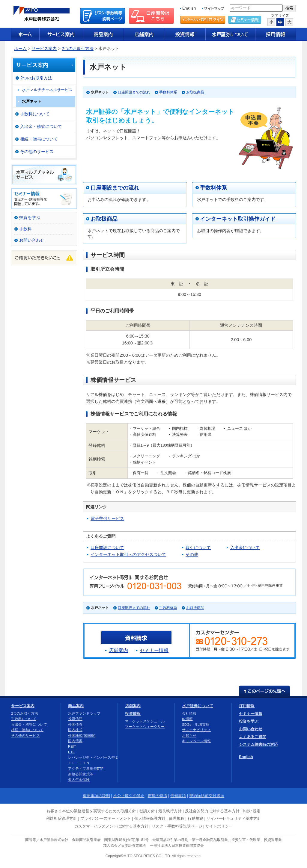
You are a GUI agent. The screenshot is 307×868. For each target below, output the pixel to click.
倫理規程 (177, 818)
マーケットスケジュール (145, 721)
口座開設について (107, 548)
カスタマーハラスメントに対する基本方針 (111, 826)
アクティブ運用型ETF (86, 769)
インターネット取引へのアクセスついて (128, 554)
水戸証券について (198, 706)
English (246, 757)
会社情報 (189, 713)
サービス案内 (44, 49)
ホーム (20, 49)
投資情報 (133, 714)
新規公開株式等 (81, 774)
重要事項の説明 (96, 796)
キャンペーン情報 (196, 741)
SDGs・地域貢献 (196, 725)
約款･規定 (252, 811)
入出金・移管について (41, 126)
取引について (198, 548)
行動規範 (195, 818)
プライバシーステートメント (106, 818)
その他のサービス (37, 152)
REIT (72, 746)
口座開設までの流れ (134, 92)
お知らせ (189, 736)
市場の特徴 (158, 796)
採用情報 (247, 706)
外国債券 (75, 725)
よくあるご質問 (253, 737)
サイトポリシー (219, 826)
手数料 (25, 229)
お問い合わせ (32, 240)
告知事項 (178, 796)
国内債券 (75, 741)
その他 (192, 554)
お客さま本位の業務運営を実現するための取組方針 (91, 811)
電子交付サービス (107, 518)
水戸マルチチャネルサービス (47, 90)
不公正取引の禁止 (129, 796)
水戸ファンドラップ (84, 713)
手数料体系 (168, 92)
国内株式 (75, 730)
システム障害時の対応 (258, 744)
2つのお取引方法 (78, 49)
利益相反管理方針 (61, 818)
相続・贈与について (39, 139)
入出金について (245, 548)
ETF (71, 752)
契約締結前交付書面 (207, 796)
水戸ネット (32, 101)
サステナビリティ (196, 730)
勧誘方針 (147, 811)
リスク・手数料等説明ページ (177, 826)
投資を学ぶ (30, 217)
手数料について (35, 114)
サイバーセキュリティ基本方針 (234, 818)
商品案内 (76, 706)
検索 (289, 8)
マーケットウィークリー (145, 727)
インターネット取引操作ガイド (238, 219)
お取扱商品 (195, 92)
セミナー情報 (154, 650)
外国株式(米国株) (82, 736)
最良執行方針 (170, 811)
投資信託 (75, 719)
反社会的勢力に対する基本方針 (212, 811)
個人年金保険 (79, 780)
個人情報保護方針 (150, 818)
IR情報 (187, 719)
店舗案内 (118, 650)
